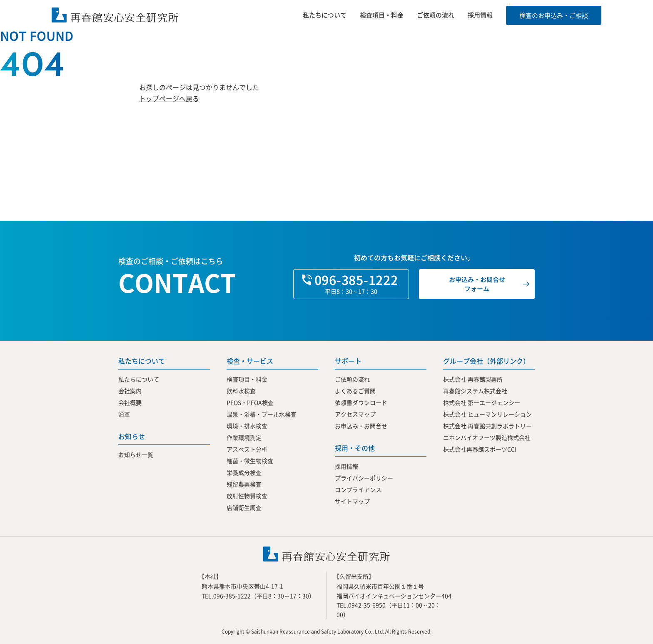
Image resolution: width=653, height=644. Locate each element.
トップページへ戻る (169, 98)
